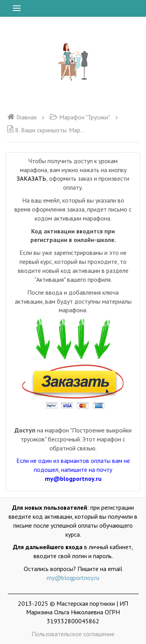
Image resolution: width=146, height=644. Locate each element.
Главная (22, 117)
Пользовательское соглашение (73, 634)
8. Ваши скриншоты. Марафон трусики (46, 130)
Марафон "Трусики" (80, 117)
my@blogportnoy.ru (73, 578)
